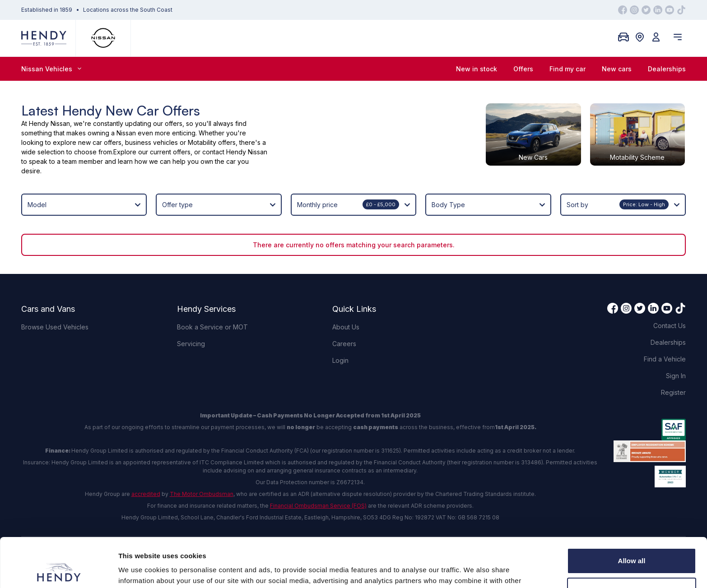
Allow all (632, 515)
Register (673, 392)
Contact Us (670, 326)
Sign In (676, 376)
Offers (523, 69)
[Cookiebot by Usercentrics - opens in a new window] (58, 570)
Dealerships (667, 69)
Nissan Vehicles (51, 69)
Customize (632, 544)
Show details (139, 570)
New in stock (477, 69)
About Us (346, 327)
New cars (617, 69)
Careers (344, 344)
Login (340, 360)
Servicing (191, 344)
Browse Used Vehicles (55, 327)
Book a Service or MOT (212, 327)
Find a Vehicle (665, 359)
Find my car (567, 69)
